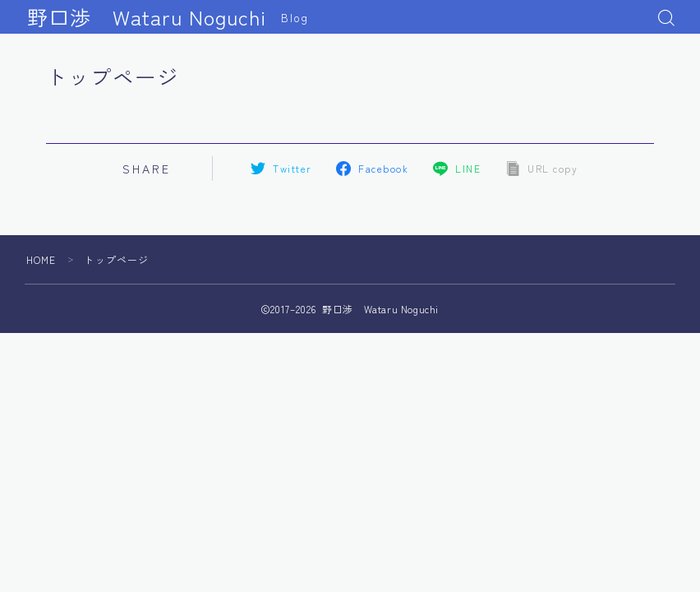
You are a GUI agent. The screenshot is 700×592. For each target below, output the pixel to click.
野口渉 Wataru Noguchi (147, 17)
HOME (41, 259)
